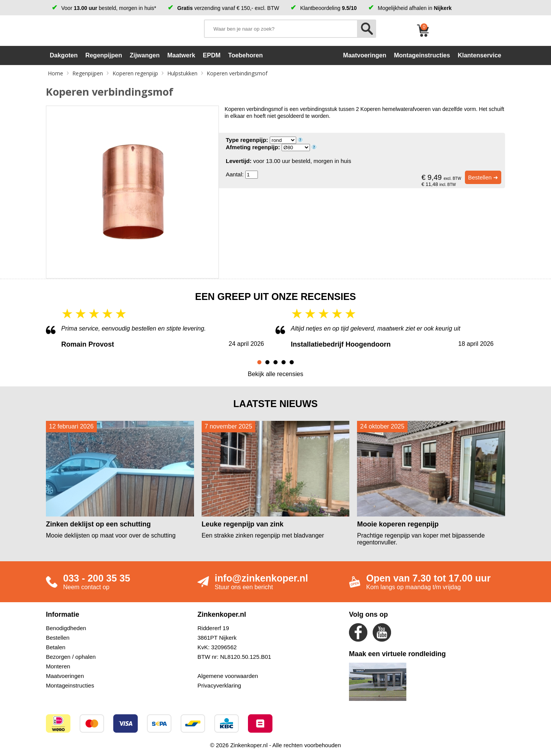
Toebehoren (245, 55)
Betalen (56, 647)
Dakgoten (64, 55)
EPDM (212, 55)
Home (55, 73)
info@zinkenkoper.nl (261, 578)
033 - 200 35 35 (97, 578)
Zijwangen (145, 55)
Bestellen (58, 638)
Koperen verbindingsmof (237, 73)
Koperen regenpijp (135, 73)
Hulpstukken (182, 73)
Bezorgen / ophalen (71, 657)
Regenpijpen (104, 55)
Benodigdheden (66, 628)
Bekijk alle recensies (276, 374)
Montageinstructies (70, 685)
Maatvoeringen (65, 676)
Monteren (58, 666)
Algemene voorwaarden (228, 676)
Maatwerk (181, 55)
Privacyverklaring (219, 685)
